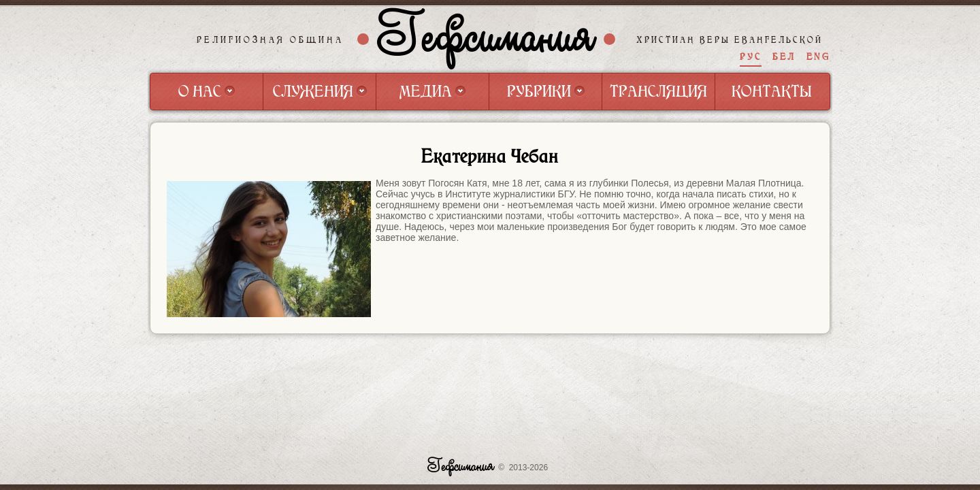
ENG (818, 57)
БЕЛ (784, 57)
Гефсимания (487, 39)
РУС (751, 57)
